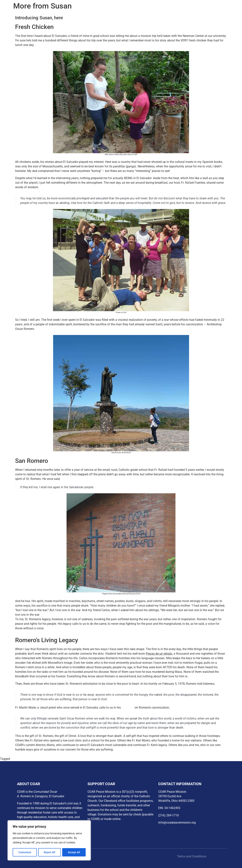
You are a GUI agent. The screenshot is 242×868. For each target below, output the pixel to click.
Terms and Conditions (192, 856)
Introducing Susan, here (39, 18)
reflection (128, 708)
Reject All (50, 852)
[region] (49, 841)
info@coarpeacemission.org (177, 823)
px (12, 759)
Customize (25, 852)
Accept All (74, 852)
